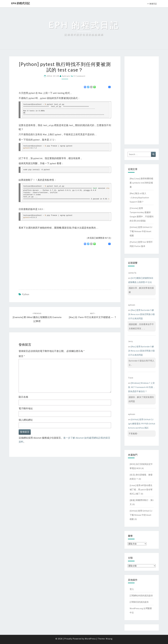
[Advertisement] (41, 266)
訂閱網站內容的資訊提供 (141, 596)
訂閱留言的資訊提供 (139, 602)
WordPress (90, 639)
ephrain (66, 76)
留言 (22, 356)
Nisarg (109, 639)
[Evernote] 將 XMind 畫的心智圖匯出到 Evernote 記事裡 (37, 317)
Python (26, 294)
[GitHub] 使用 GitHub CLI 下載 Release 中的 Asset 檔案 (141, 231)
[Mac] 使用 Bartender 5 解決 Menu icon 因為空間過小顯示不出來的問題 (141, 314)
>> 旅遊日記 (152, 4)
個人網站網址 (26, 420)
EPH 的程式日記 (20, 3)
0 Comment (79, 76)
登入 (132, 589)
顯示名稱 (23, 397)
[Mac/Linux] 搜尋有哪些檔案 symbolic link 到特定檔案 (141, 183)
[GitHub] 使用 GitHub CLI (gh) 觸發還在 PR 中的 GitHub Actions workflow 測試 (142, 424)
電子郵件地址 (26, 408)
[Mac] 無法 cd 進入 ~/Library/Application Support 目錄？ (139, 197)
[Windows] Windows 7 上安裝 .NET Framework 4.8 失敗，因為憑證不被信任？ (142, 387)
